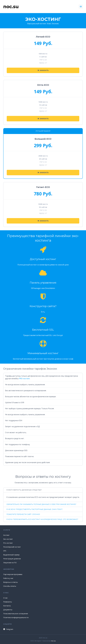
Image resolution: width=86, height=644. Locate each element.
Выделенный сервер (11, 555)
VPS (5, 551)
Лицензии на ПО (10, 563)
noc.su (53, 641)
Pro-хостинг (8, 543)
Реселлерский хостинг (12, 547)
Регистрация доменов (12, 559)
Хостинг (6, 535)
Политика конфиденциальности (16, 617)
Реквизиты (8, 602)
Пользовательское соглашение (16, 613)
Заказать (43, 70)
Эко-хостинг (8, 539)
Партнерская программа (13, 574)
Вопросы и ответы (10, 582)
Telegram (8, 629)
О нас (5, 598)
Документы (8, 610)
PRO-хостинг (24, 379)
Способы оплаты (10, 586)
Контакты (7, 606)
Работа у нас (8, 578)
